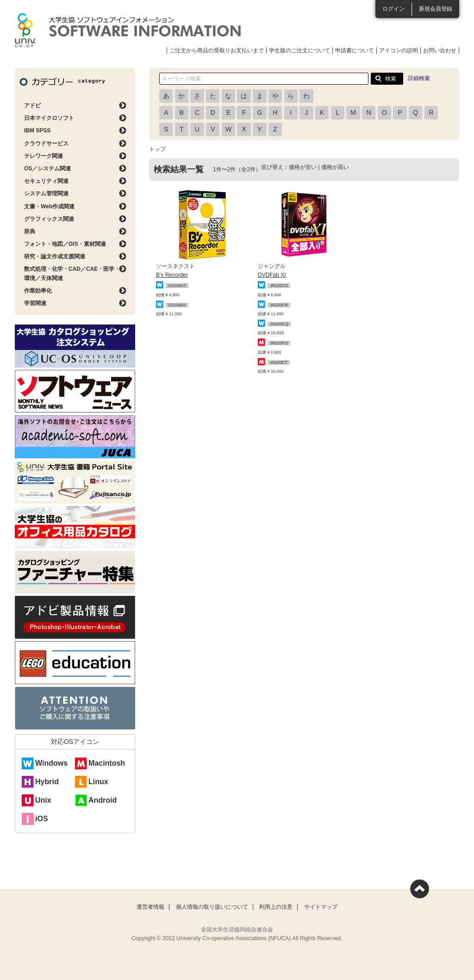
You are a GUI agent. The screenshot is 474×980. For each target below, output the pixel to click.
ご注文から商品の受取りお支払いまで (217, 50)
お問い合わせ (440, 50)
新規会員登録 (436, 9)
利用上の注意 (276, 907)
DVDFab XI (272, 275)
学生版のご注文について (299, 50)
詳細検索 (419, 78)
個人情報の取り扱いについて (212, 907)
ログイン (393, 9)
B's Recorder (172, 275)
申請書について (355, 50)
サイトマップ (321, 907)
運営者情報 (150, 907)
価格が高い (335, 167)
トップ (157, 149)
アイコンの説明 (399, 50)
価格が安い (303, 167)
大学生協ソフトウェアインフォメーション (128, 30)
